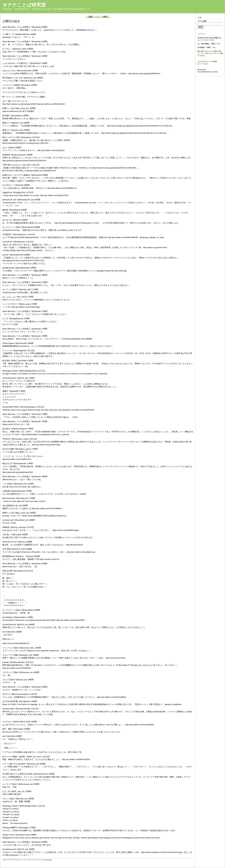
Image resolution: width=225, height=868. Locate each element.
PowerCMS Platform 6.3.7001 (208, 72)
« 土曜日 (90, 17)
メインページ (202, 53)
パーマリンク (48, 860)
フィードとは (202, 64)
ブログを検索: (202, 21)
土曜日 (213, 44)
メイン (98, 17)
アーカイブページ (214, 53)
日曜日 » (106, 17)
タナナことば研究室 (24, 5)
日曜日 (209, 47)
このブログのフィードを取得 (207, 62)
